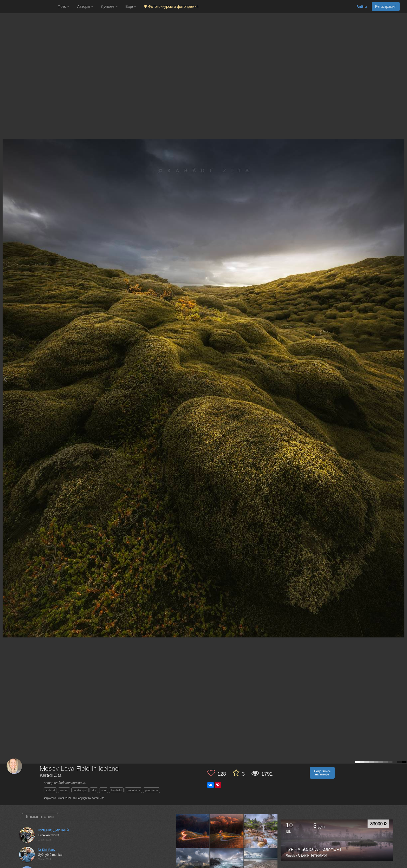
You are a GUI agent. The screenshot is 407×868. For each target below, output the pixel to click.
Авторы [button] (85, 6)
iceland (50, 790)
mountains (133, 790)
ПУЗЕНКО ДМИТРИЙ (53, 830)
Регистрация (386, 6)
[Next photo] (402, 379)
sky (94, 790)
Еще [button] (131, 6)
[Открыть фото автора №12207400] (227, 865)
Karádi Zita (51, 776)
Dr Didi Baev (47, 850)
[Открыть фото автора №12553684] (261, 831)
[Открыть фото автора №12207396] (261, 865)
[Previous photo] (5, 379)
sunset (64, 790)
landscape (80, 790)
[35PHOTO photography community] (28, 7)
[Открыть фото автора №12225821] (193, 865)
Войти (362, 7)
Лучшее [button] (109, 6)
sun (104, 790)
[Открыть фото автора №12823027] (193, 831)
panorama (152, 790)
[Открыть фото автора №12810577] (227, 831)
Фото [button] (63, 6)
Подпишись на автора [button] (322, 773)
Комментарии (40, 817)
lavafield (116, 790)
